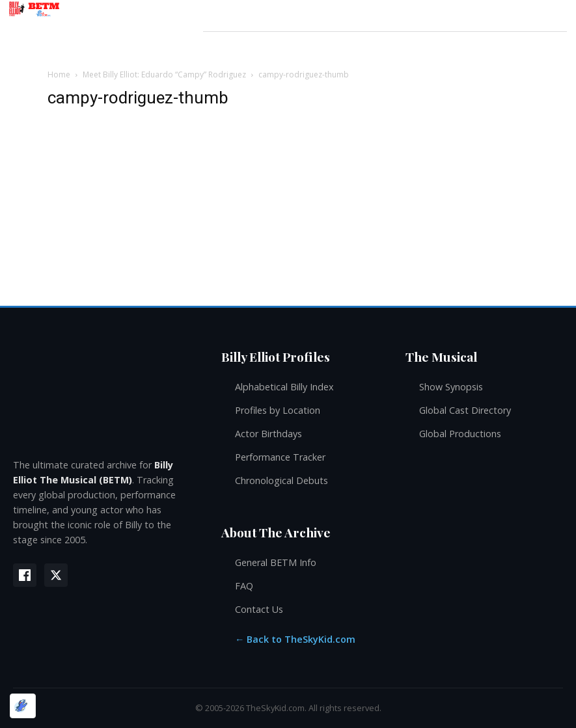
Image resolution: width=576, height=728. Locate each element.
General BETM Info (276, 562)
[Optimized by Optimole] (23, 706)
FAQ (244, 586)
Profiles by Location (278, 410)
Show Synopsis (451, 387)
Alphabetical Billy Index (284, 387)
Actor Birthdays (268, 434)
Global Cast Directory (465, 410)
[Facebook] (25, 575)
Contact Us (259, 609)
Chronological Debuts (281, 480)
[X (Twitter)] (56, 575)
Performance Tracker (280, 457)
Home (59, 74)
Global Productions (460, 434)
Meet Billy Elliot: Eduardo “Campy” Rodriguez (164, 74)
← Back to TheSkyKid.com (295, 639)
